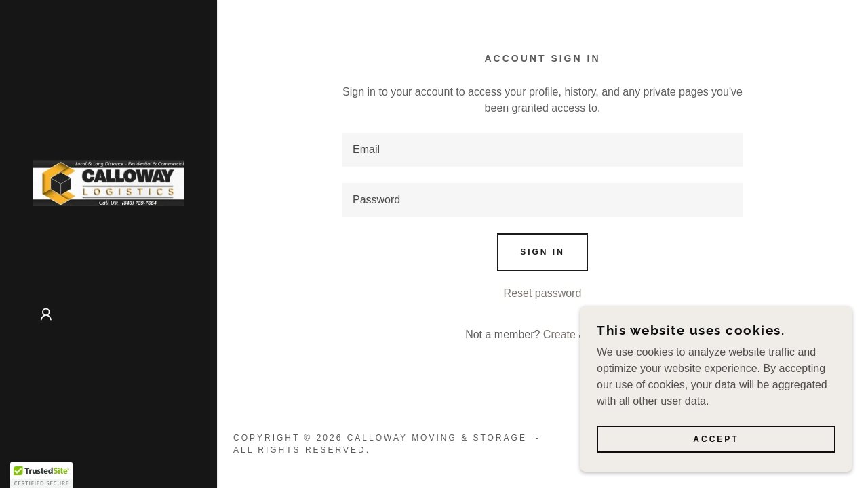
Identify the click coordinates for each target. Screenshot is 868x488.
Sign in (542, 252)
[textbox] (542, 150)
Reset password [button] (543, 293)
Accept (716, 439)
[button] (46, 314)
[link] (108, 182)
